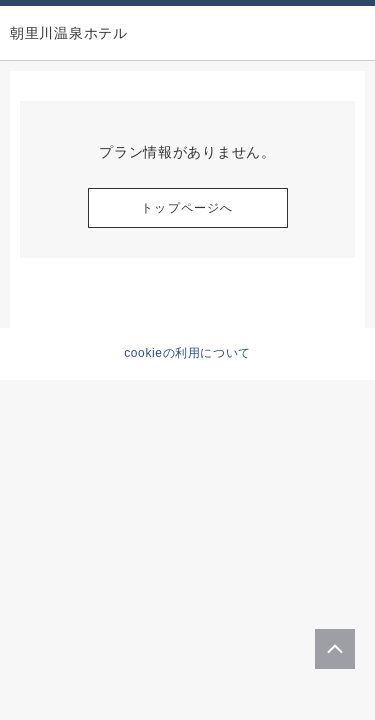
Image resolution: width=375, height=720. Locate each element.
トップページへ (187, 208)
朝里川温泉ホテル (69, 33)
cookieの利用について (187, 353)
